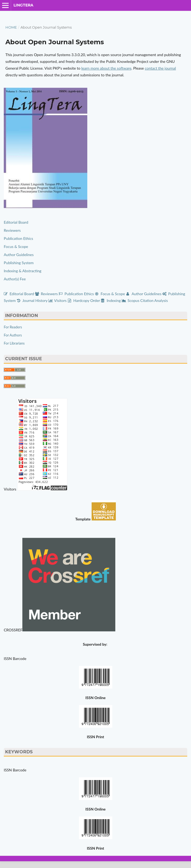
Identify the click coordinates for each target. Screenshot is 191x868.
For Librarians (14, 343)
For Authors (13, 335)
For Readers (13, 327)
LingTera (23, 5)
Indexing (111, 300)
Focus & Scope (16, 246)
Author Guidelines (19, 255)
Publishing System (19, 263)
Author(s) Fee (15, 279)
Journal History (33, 300)
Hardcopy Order (84, 300)
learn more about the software (106, 68)
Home (11, 27)
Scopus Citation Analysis (145, 300)
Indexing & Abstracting (23, 271)
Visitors (58, 300)
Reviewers (13, 230)
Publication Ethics (18, 238)
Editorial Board (16, 222)
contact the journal (161, 68)
